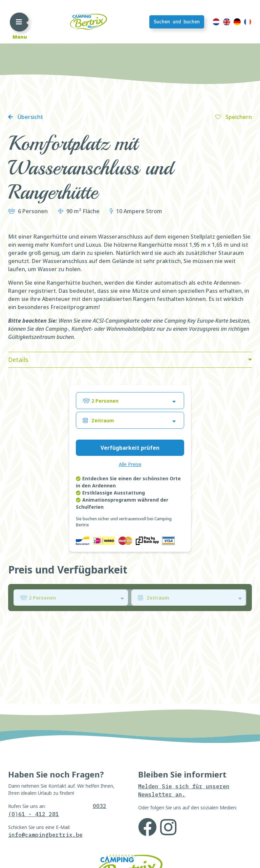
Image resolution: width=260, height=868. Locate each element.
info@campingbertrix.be (45, 835)
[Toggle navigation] (19, 22)
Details (18, 360)
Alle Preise (130, 464)
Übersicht (30, 117)
